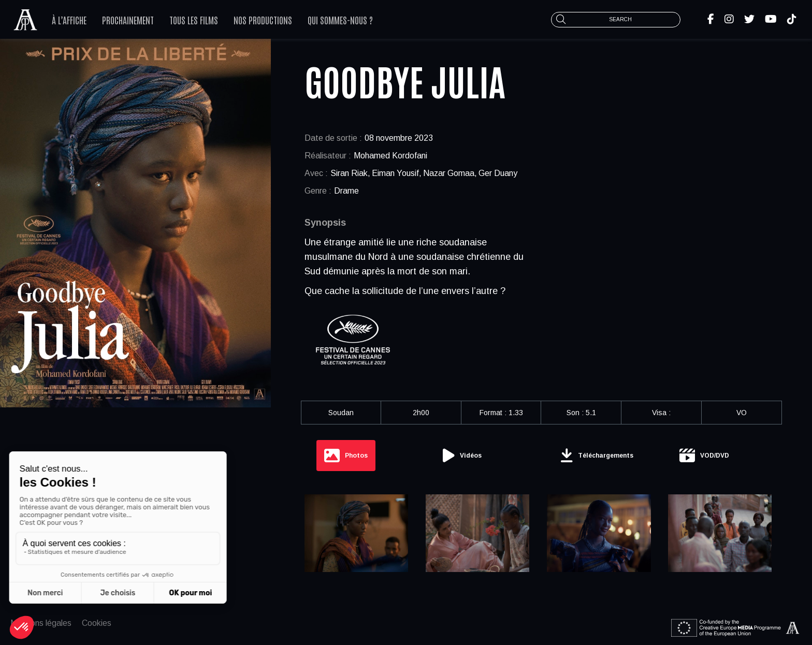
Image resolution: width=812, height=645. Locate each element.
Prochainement (128, 20)
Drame (346, 191)
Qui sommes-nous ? (340, 20)
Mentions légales (41, 623)
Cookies (97, 623)
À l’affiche (69, 20)
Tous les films (194, 20)
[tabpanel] (541, 537)
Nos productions (263, 20)
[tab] (346, 456)
